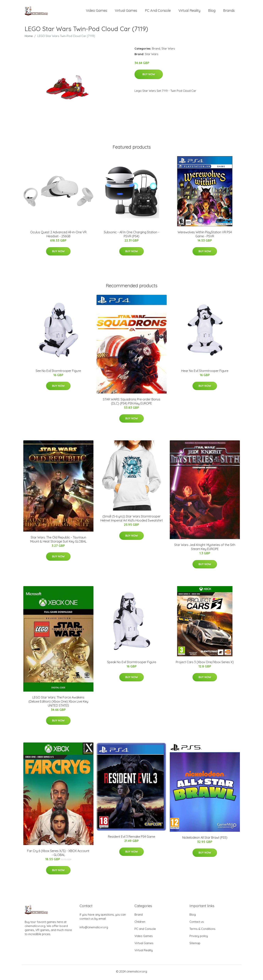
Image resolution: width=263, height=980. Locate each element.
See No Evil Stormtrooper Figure (58, 373)
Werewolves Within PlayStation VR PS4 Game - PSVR (205, 236)
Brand (156, 50)
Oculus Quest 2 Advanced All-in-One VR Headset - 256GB (58, 236)
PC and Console (158, 11)
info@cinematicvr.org (94, 929)
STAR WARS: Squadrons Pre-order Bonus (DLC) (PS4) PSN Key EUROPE (132, 403)
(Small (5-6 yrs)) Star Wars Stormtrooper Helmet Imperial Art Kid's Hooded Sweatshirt (132, 520)
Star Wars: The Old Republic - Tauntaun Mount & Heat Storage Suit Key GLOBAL (58, 541)
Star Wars (168, 50)
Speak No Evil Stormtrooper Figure (132, 664)
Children (140, 924)
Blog (212, 11)
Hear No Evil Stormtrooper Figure (205, 373)
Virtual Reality (189, 11)
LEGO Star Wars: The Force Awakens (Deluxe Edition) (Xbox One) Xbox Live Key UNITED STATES (58, 703)
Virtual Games (126, 11)
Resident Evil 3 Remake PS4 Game (131, 838)
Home (29, 38)
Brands (229, 11)
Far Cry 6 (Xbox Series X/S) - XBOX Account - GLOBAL (58, 855)
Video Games (97, 11)
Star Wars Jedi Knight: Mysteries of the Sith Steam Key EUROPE (205, 549)
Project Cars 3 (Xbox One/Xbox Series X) (205, 664)
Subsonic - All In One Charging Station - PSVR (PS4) (131, 236)
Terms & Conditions (202, 931)
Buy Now (149, 76)
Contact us (197, 924)
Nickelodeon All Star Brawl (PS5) (205, 839)
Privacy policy (199, 938)
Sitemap (195, 945)
